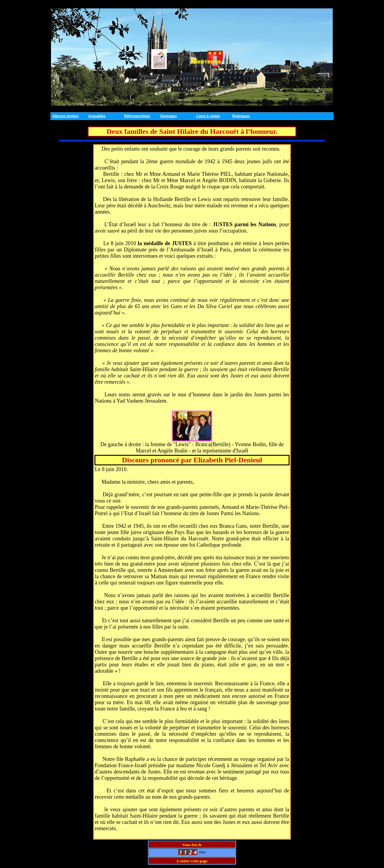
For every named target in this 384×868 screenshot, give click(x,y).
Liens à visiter (208, 116)
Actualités (97, 116)
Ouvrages (168, 116)
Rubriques (241, 116)
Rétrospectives (137, 116)
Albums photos (65, 116)
